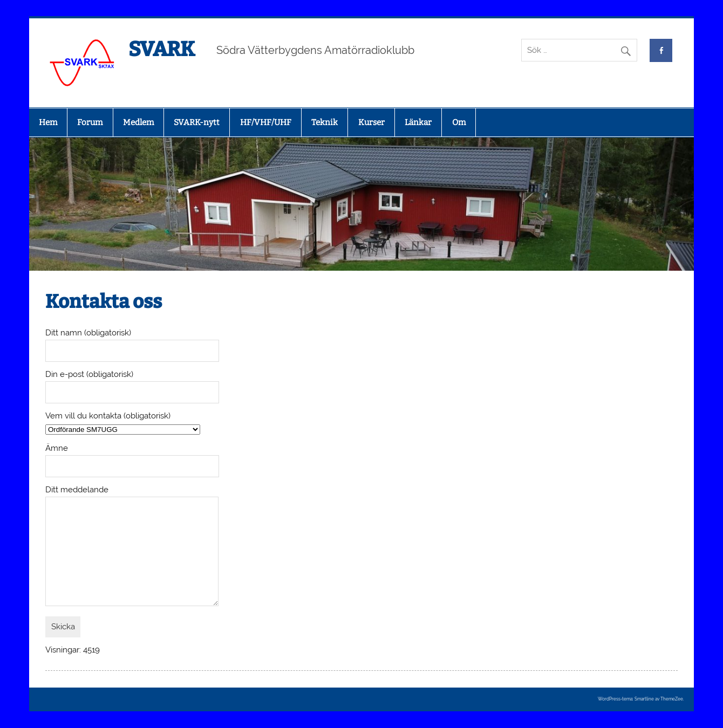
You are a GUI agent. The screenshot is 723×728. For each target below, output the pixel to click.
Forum (90, 122)
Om (459, 122)
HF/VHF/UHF (266, 122)
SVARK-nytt (197, 122)
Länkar (418, 122)
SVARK (162, 49)
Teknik (325, 122)
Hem (48, 122)
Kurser (371, 122)
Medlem (138, 122)
